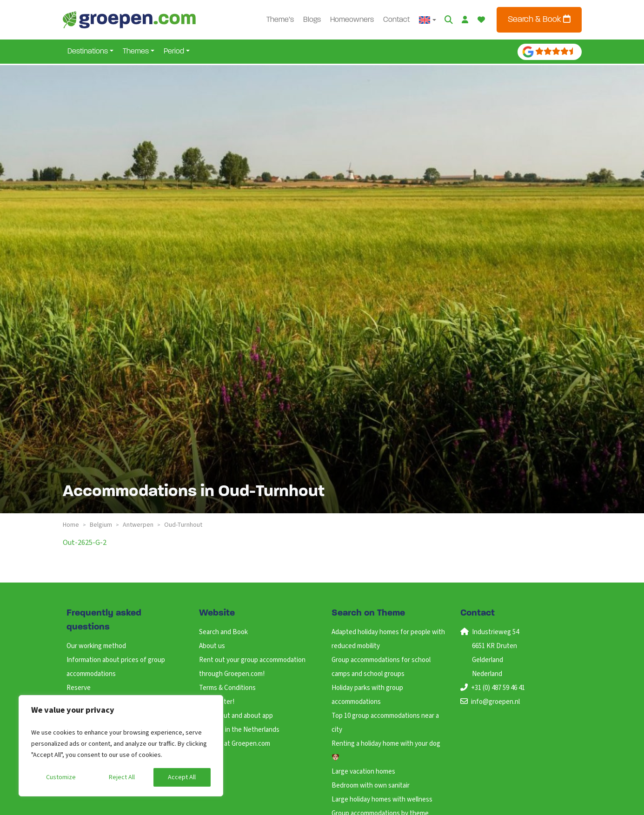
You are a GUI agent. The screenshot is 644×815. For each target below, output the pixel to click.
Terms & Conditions (227, 688)
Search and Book (223, 632)
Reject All (122, 777)
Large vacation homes (363, 772)
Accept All (182, 777)
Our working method (96, 646)
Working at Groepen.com (235, 744)
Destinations (88, 52)
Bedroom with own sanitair (371, 785)
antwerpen (138, 525)
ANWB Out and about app (236, 716)
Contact (396, 20)
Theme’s (280, 20)
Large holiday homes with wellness (382, 799)
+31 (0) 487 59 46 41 (498, 688)
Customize (61, 777)
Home (71, 525)
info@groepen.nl (495, 702)
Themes (136, 52)
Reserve (79, 688)
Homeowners (352, 20)
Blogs (312, 20)
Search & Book (539, 19)
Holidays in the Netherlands (239, 730)
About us (212, 646)
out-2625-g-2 (85, 543)
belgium (101, 525)
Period (174, 52)
